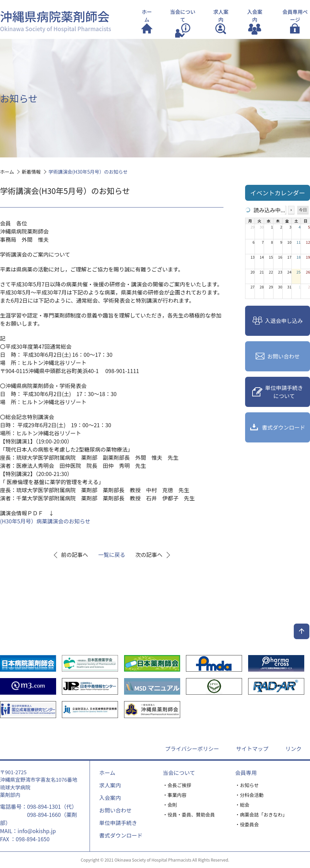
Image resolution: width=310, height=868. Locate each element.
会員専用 (246, 773)
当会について (179, 773)
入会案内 (110, 798)
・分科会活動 (249, 795)
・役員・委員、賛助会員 (189, 815)
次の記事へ (149, 555)
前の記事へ (75, 555)
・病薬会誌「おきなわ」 (261, 815)
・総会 (242, 805)
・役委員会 (247, 824)
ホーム (107, 773)
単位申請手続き (118, 823)
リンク (293, 748)
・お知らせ (247, 785)
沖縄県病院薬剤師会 (56, 20)
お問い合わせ (115, 810)
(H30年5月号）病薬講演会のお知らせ (45, 521)
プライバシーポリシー (192, 748)
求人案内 (110, 785)
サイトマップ (252, 748)
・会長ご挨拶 (177, 785)
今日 (303, 210)
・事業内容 (175, 795)
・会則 (170, 805)
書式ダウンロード (121, 835)
